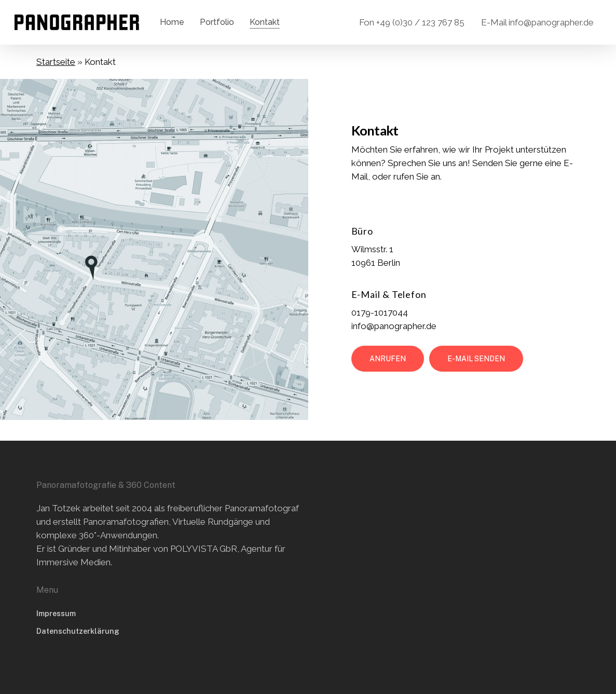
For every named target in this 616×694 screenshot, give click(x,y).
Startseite (56, 62)
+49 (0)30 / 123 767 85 (420, 22)
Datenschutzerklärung (78, 631)
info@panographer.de (551, 22)
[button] (388, 359)
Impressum (56, 614)
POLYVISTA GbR (204, 549)
